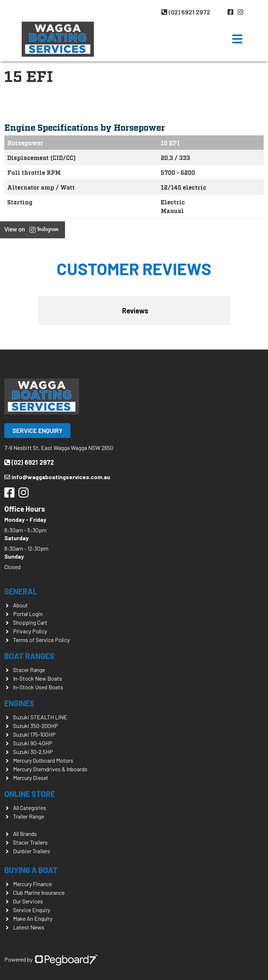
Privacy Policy (30, 631)
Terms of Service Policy (41, 640)
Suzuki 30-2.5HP (33, 752)
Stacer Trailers (30, 842)
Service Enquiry (37, 430)
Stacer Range (29, 670)
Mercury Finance (33, 884)
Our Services (28, 901)
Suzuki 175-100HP (34, 734)
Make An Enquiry (33, 918)
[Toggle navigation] (237, 39)
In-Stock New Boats (38, 678)
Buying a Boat (31, 870)
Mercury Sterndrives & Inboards (50, 769)
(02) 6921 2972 (186, 12)
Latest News (29, 927)
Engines (19, 703)
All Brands (25, 834)
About (20, 605)
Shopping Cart (30, 622)
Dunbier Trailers (32, 851)
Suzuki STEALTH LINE (40, 717)
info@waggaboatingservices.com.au (57, 477)
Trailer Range (29, 816)
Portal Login (28, 614)
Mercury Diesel (30, 778)
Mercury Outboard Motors (43, 760)
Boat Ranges (29, 656)
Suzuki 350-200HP (36, 726)
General (21, 591)
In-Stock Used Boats (38, 687)
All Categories (30, 808)
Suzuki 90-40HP (33, 743)
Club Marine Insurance (39, 892)
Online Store (30, 794)
